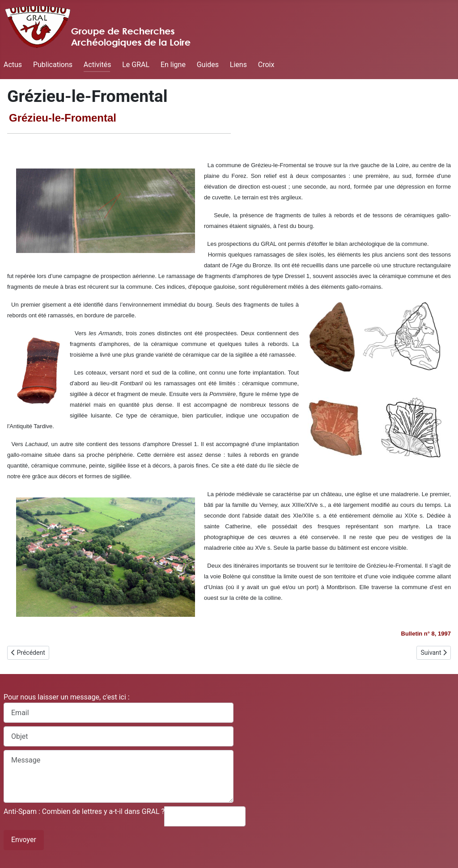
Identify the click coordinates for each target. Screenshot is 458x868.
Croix (266, 65)
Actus (13, 65)
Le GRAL (136, 65)
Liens (238, 65)
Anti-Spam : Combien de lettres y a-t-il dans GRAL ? (84, 811)
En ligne (173, 65)
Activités (98, 65)
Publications (53, 65)
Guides (208, 65)
